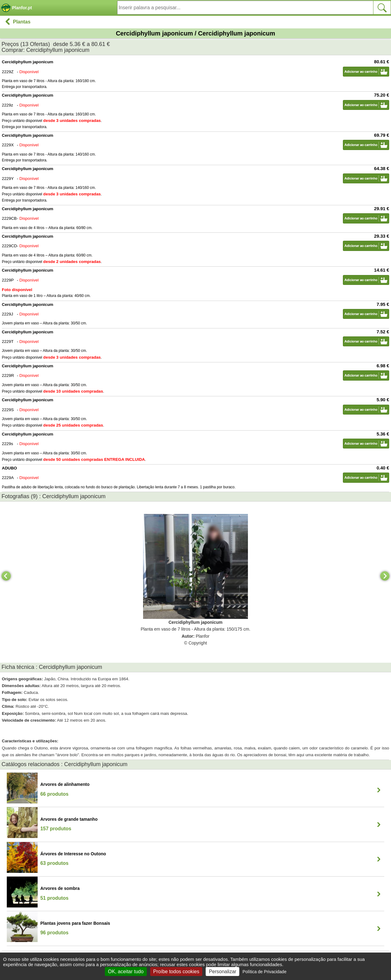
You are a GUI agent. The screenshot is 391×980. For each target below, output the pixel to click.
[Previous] (6, 576)
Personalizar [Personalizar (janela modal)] (222, 972)
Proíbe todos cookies (176, 972)
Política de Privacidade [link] (265, 972)
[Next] (385, 576)
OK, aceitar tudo (126, 972)
